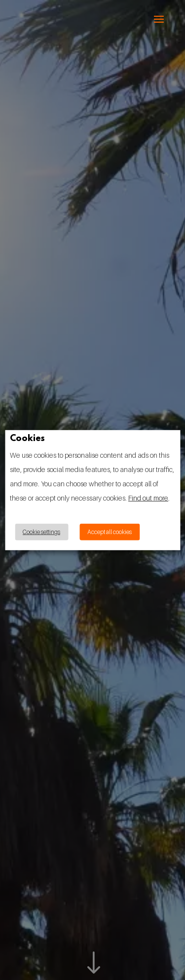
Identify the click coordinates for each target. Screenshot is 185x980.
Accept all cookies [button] (110, 532)
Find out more (148, 498)
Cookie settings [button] (41, 532)
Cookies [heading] (27, 439)
